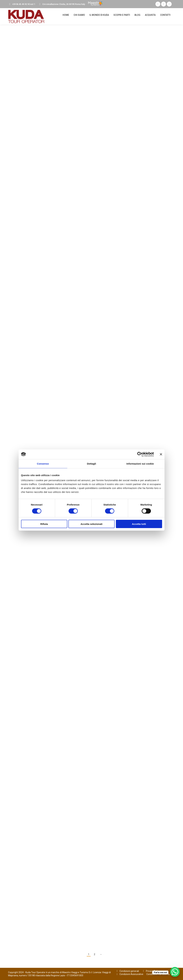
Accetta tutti (139, 524)
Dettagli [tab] (92, 464)
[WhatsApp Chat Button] (175, 972)
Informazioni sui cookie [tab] (140, 464)
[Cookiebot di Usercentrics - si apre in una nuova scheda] (140, 454)
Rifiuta (44, 524)
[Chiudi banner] (161, 454)
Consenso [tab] (43, 464)
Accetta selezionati (91, 524)
